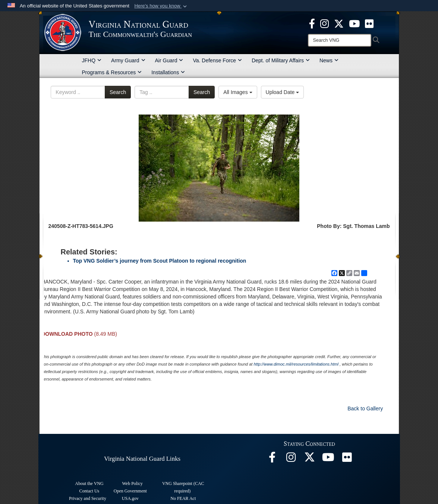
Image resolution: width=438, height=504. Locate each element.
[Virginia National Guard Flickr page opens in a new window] (369, 23)
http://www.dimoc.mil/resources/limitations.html (296, 364)
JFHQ (92, 60)
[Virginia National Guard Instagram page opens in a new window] (324, 23)
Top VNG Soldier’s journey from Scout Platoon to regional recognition (160, 261)
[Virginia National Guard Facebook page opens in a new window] (312, 23)
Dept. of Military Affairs (281, 60)
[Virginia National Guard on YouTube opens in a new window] (354, 23)
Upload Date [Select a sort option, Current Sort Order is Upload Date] (283, 92)
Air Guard (169, 60)
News (329, 60)
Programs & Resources (112, 72)
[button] (161, 6)
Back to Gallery (365, 408)
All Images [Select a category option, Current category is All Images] (238, 92)
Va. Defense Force (217, 60)
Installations (168, 72)
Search (118, 92)
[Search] (340, 40)
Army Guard (128, 60)
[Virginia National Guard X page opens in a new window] (339, 23)
